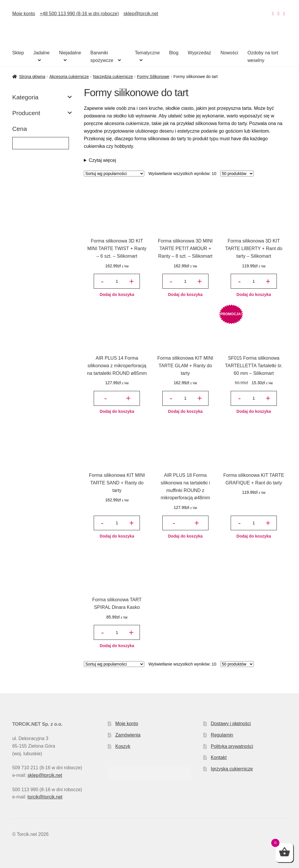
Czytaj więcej (102, 160)
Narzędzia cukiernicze (113, 77)
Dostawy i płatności (231, 724)
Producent (42, 113)
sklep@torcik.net (141, 14)
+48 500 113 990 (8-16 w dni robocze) (79, 14)
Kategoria (42, 97)
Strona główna (32, 77)
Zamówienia (128, 735)
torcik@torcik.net (45, 797)
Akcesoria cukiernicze (69, 77)
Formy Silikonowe (153, 77)
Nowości (229, 53)
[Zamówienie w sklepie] (114, 174)
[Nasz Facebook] (279, 14)
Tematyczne (147, 53)
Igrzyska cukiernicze (232, 769)
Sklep (18, 53)
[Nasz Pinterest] (284, 14)
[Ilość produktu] (117, 281)
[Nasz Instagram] (273, 14)
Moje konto (24, 14)
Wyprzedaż (199, 53)
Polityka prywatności (232, 746)
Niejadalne (70, 53)
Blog (174, 53)
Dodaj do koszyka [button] (117, 294)
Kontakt (219, 757)
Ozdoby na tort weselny (263, 57)
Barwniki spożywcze (102, 57)
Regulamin (222, 735)
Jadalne (41, 53)
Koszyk (123, 746)
